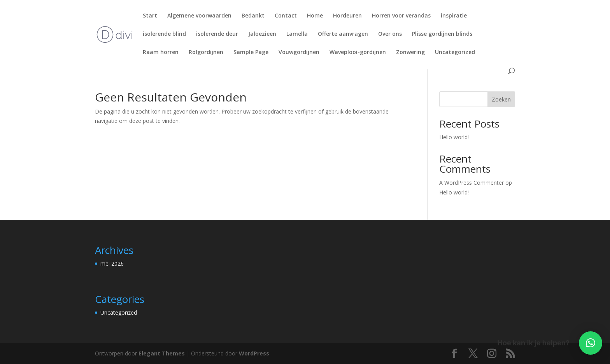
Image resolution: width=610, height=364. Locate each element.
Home (315, 16)
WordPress (254, 353)
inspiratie (454, 16)
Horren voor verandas (401, 16)
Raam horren (161, 52)
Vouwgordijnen (299, 52)
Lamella (297, 34)
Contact (286, 16)
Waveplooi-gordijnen (358, 52)
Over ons (390, 34)
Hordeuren (347, 16)
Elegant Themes (162, 353)
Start (150, 16)
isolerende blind (164, 34)
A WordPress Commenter (472, 183)
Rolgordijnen (206, 52)
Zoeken (501, 99)
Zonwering (410, 52)
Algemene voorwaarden (199, 16)
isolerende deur (217, 34)
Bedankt (253, 16)
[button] (591, 343)
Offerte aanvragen (343, 34)
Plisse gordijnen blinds (442, 34)
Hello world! (454, 137)
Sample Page (251, 52)
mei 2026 (112, 263)
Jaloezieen (262, 34)
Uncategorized (455, 52)
